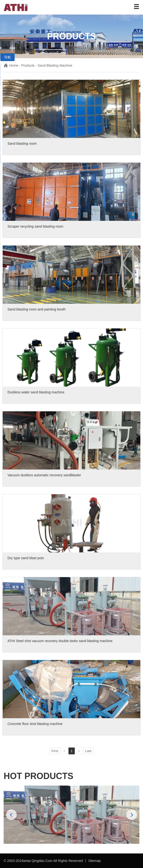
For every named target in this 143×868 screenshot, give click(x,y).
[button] (132, 815)
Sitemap (94, 861)
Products (28, 65)
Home (11, 65)
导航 (8, 57)
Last (88, 751)
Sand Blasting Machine (55, 65)
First (55, 751)
